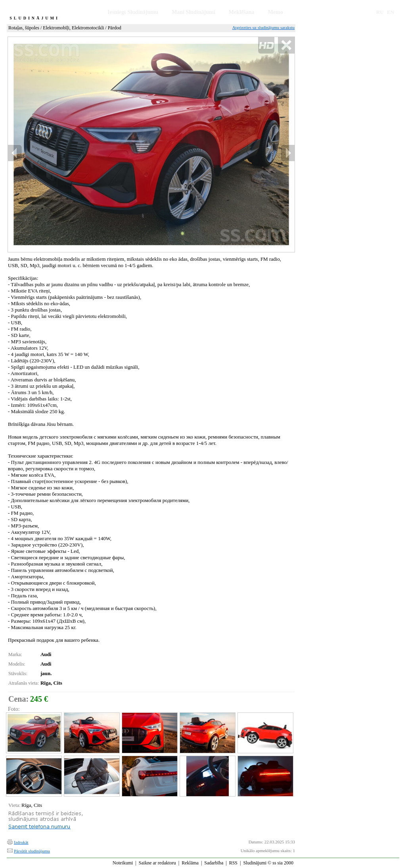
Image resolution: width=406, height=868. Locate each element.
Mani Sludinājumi (193, 12)
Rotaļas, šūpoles (24, 28)
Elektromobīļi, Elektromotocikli (73, 28)
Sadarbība (214, 863)
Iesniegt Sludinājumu (133, 12)
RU (380, 12)
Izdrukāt (21, 842)
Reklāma (190, 863)
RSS (233, 863)
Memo (276, 12)
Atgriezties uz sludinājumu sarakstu (263, 27)
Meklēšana (242, 12)
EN (391, 12)
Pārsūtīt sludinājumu (32, 851)
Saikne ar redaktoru (157, 863)
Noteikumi (123, 863)
